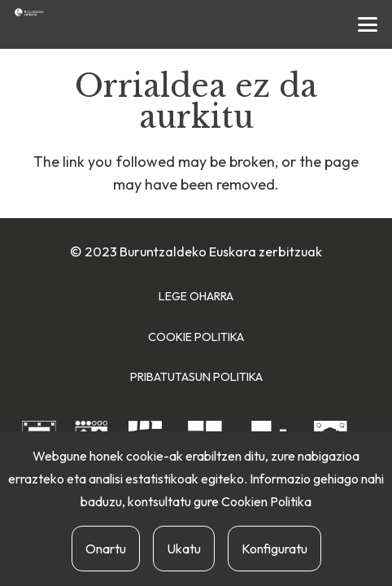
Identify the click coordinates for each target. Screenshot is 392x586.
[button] (368, 24)
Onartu (106, 549)
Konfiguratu (274, 549)
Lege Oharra (196, 296)
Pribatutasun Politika (196, 377)
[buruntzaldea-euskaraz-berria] (29, 12)
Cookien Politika (266, 501)
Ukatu (184, 549)
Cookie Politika (196, 337)
